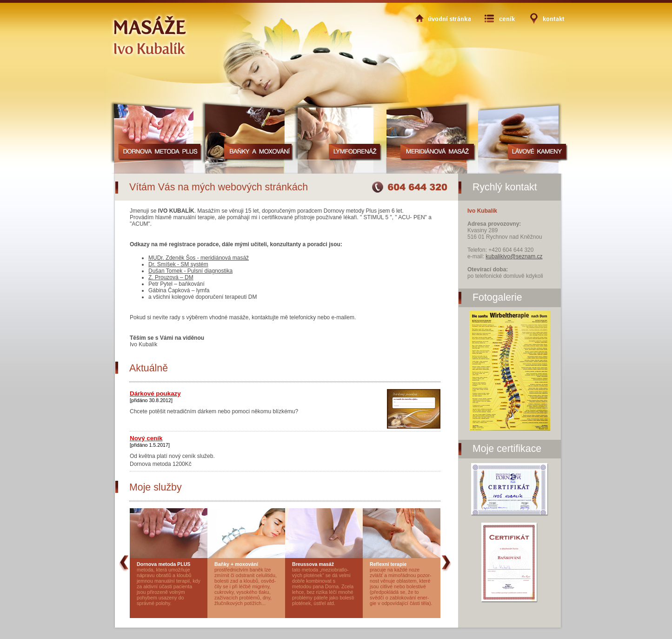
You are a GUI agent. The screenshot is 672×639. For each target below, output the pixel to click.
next (446, 512)
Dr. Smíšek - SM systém (178, 264)
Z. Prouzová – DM (171, 277)
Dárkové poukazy (155, 393)
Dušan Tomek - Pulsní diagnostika (190, 271)
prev (124, 512)
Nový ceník (146, 438)
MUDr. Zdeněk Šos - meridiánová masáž (199, 258)
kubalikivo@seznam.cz (514, 256)
